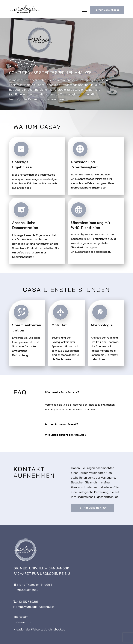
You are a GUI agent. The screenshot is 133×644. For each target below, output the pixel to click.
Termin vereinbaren (107, 10)
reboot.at (59, 629)
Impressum (21, 617)
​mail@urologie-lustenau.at (34, 607)
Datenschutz (22, 622)
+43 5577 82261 (26, 602)
